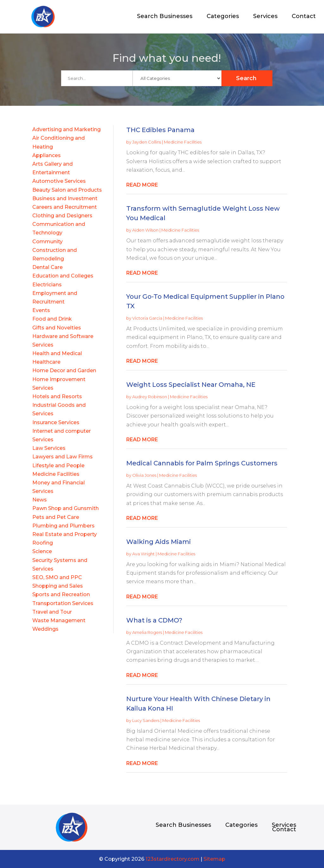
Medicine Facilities (183, 142)
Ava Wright (143, 554)
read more (142, 185)
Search (246, 78)
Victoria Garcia (147, 318)
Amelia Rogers (147, 632)
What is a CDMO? (154, 620)
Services (265, 17)
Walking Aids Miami (159, 542)
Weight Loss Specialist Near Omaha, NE (191, 385)
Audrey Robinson (150, 397)
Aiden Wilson (145, 230)
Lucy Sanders (146, 720)
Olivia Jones (144, 475)
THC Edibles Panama (160, 130)
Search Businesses (165, 17)
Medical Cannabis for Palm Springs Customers (202, 463)
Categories (223, 17)
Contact (304, 17)
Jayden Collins (147, 142)
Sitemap (214, 859)
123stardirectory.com (172, 859)
